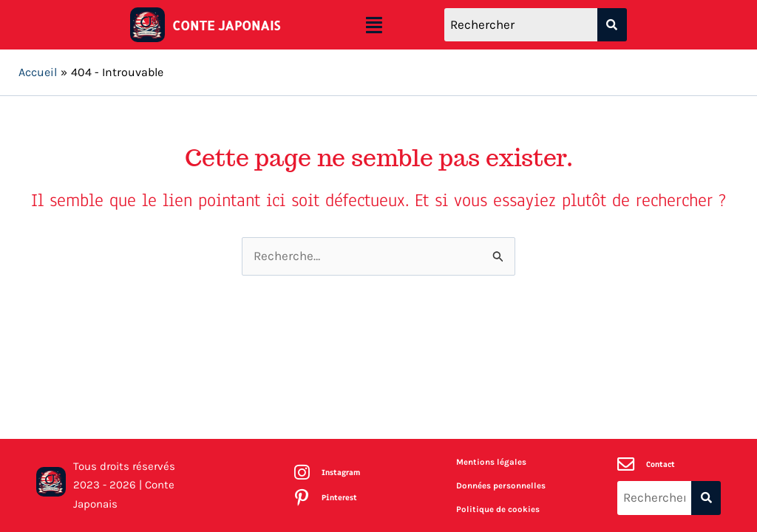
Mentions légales (492, 462)
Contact (661, 464)
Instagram (342, 472)
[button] (374, 25)
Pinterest (340, 498)
